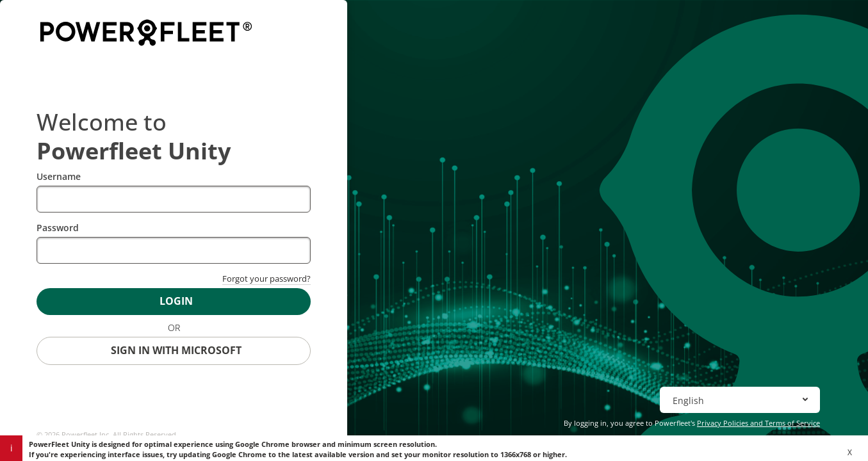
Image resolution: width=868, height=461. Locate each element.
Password (58, 228)
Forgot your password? (266, 279)
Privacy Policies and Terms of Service (758, 423)
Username (59, 176)
